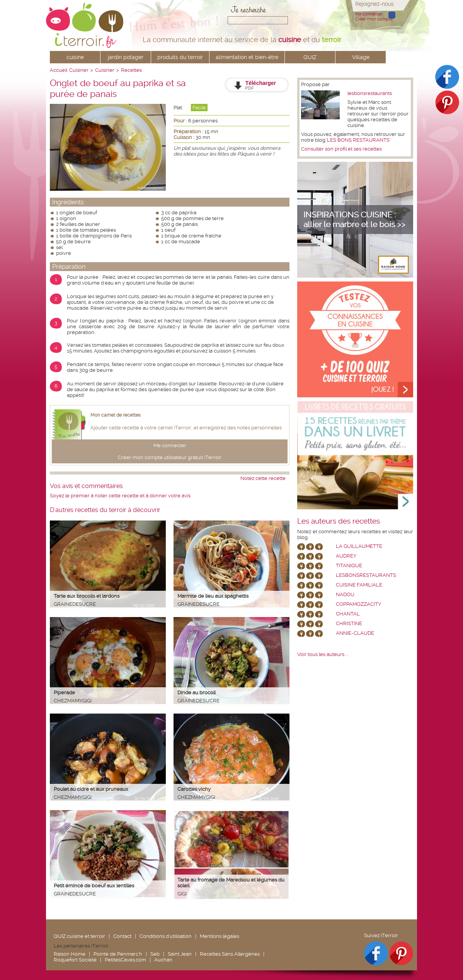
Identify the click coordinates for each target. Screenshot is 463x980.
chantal (348, 614)
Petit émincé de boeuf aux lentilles (94, 886)
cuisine (75, 57)
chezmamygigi (73, 701)
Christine (349, 623)
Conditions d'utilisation (166, 936)
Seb (155, 954)
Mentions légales (220, 936)
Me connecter (369, 14)
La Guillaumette (359, 546)
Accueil (59, 70)
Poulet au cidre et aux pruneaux (91, 789)
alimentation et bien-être (247, 57)
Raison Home (70, 954)
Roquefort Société (75, 960)
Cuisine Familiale (359, 585)
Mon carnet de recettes (116, 415)
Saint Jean (180, 954)
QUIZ (310, 57)
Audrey (346, 556)
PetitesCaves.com (125, 960)
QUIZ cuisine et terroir (79, 936)
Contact (122, 936)
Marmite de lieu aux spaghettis (213, 596)
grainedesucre (75, 604)
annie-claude (355, 633)
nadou (345, 594)
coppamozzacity (358, 604)
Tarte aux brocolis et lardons (87, 596)
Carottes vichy (194, 789)
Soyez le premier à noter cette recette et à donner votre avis (120, 496)
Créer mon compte (374, 19)
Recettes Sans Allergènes (230, 954)
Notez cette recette (263, 478)
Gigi (182, 894)
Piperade (64, 693)
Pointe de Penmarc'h (118, 954)
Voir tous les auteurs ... (323, 654)
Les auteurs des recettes (339, 521)
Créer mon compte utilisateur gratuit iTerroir (170, 457)
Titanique (349, 565)
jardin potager (126, 57)
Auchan (163, 960)
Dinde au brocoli (197, 693)
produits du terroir (180, 57)
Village (361, 57)
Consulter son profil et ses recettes (341, 149)
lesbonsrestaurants (370, 93)
